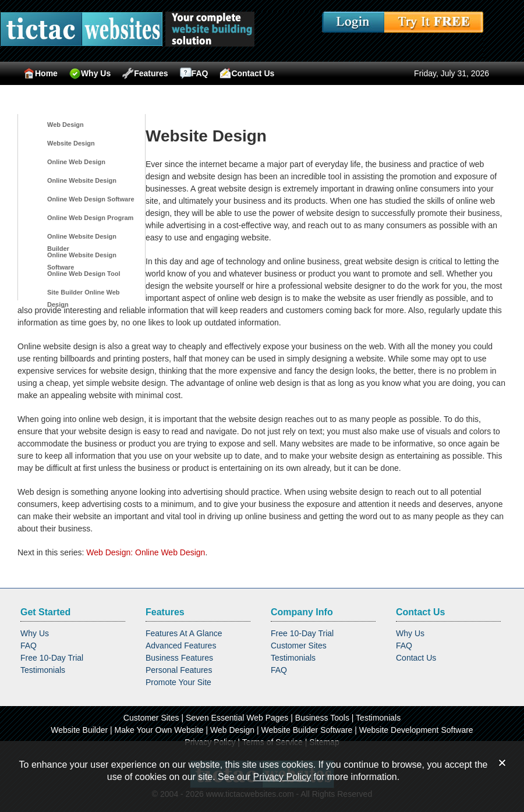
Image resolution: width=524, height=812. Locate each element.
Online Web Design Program (90, 218)
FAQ (194, 73)
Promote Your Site (178, 682)
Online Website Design (82, 180)
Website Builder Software (307, 730)
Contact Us (247, 73)
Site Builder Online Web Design (83, 295)
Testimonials (43, 670)
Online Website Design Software (82, 257)
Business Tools (322, 718)
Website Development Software (416, 730)
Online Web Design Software (91, 199)
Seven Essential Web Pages (237, 718)
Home (40, 73)
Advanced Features (181, 646)
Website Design (71, 143)
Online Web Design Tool (84, 274)
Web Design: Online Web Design (146, 552)
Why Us (90, 73)
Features (145, 73)
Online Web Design (76, 162)
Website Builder (79, 730)
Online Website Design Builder (82, 239)
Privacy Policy (282, 777)
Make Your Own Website (159, 730)
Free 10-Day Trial (52, 658)
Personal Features (179, 670)
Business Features (179, 658)
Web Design (65, 125)
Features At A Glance (184, 633)
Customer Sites (299, 646)
